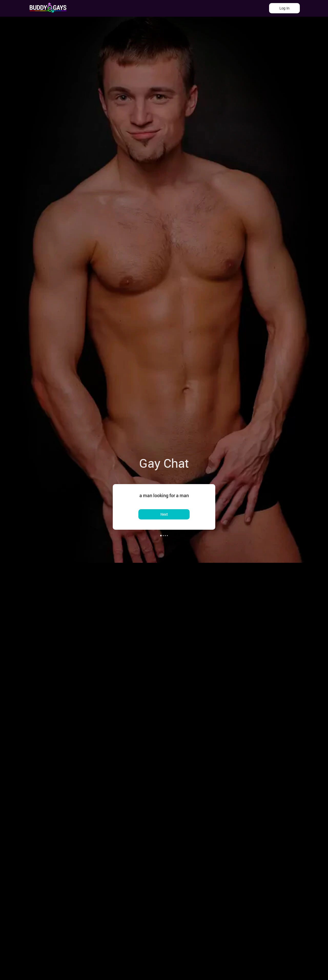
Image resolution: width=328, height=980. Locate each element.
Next (164, 514)
